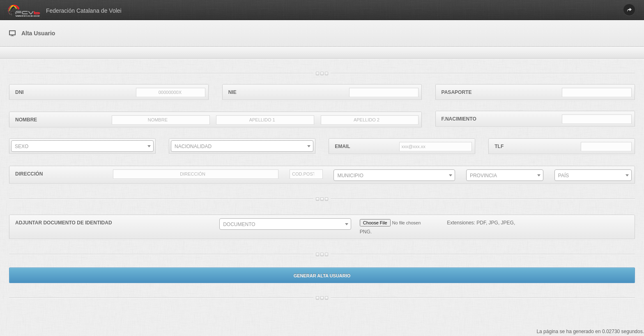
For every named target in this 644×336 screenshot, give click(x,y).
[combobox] (82, 146)
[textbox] (82, 146)
